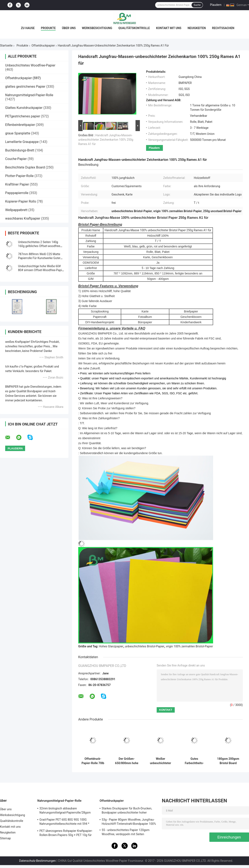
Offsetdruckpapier (43, 45)
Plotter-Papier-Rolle (19, 176)
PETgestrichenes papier (23, 116)
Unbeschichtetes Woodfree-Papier (30, 65)
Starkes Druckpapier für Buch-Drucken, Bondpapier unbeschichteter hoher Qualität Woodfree (127, 811)
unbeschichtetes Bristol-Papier (145, 646)
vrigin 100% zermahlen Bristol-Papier (189, 646)
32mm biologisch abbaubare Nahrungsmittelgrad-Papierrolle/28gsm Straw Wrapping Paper (65, 811)
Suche (197, 5)
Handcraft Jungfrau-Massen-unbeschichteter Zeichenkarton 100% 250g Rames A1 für (106, 140)
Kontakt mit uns (169, 28)
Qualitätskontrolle (134, 28)
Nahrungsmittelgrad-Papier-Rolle (29, 95)
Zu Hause (28, 28)
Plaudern (216, 5)
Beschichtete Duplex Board (25, 167)
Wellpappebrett (16, 210)
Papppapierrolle (17, 193)
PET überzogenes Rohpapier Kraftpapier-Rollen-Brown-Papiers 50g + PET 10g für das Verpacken (66, 834)
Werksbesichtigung (97, 28)
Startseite (6, 45)
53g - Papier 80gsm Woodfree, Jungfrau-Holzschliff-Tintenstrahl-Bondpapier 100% (129, 822)
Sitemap (5, 838)
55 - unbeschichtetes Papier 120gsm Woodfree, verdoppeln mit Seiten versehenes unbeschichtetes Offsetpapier (129, 833)
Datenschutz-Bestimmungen (37, 861)
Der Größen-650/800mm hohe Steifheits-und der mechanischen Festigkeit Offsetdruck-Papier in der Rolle (127, 761)
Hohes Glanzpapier (111, 646)
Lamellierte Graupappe (22, 142)
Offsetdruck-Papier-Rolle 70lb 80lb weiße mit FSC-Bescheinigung (93, 761)
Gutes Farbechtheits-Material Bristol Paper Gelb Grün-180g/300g (194, 761)
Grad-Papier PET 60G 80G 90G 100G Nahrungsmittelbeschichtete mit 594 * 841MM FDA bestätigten (64, 822)
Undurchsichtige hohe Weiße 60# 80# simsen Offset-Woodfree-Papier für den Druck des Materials (41, 270)
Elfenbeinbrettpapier (20, 125)
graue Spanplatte (18, 133)
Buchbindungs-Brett (20, 150)
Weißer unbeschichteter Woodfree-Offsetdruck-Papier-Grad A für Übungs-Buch (160, 761)
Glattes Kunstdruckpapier (24, 108)
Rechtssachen (223, 28)
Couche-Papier (16, 159)
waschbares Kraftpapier (23, 218)
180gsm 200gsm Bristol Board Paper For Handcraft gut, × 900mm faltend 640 (228, 761)
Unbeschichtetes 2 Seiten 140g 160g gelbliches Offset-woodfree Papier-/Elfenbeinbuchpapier (39, 246)
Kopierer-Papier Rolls (21, 201)
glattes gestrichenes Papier (25, 87)
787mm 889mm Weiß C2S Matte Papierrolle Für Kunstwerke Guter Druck (39, 258)
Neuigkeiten (197, 28)
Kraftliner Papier (17, 184)
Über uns (69, 28)
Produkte (48, 28)
